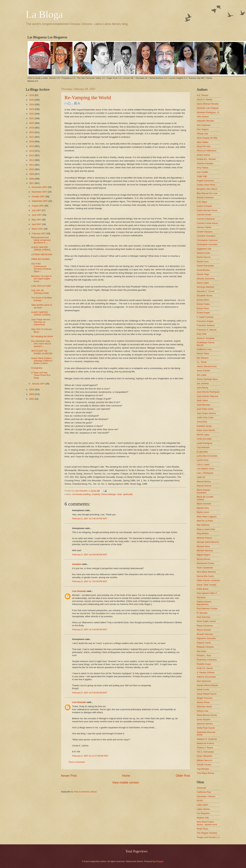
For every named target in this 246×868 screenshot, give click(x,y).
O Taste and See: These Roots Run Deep (41, 375)
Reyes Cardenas (205, 626)
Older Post (183, 776)
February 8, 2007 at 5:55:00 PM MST (90, 519)
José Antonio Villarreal (207, 396)
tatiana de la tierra (205, 743)
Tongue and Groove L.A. (208, 837)
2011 (32, 165)
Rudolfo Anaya (204, 664)
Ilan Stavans (203, 358)
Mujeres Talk (203, 818)
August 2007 (38, 206)
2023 (32, 109)
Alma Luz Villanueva (206, 151)
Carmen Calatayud (206, 219)
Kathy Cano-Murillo (206, 430)
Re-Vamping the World (88, 97)
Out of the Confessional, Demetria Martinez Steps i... (41, 268)
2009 (32, 174)
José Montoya (203, 405)
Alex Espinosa (204, 125)
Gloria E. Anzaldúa (206, 338)
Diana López (203, 283)
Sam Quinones (204, 681)
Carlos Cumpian (204, 206)
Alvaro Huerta (203, 155)
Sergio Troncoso (205, 698)
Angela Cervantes (205, 181)
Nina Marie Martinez (206, 572)
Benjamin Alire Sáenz (207, 189)
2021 (32, 118)
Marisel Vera (203, 508)
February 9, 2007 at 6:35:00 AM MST (90, 693)
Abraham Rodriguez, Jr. (208, 112)
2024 (32, 104)
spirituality (128, 494)
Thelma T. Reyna (205, 748)
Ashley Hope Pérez (206, 185)
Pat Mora (201, 597)
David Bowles (203, 270)
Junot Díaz (202, 422)
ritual (119, 494)
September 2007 (40, 201)
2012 (32, 160)
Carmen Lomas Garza (207, 223)
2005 (32, 394)
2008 (32, 179)
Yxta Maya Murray (205, 773)
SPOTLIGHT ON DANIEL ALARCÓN (42, 352)
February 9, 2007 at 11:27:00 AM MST (90, 756)
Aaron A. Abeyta (204, 99)
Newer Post (69, 776)
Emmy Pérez (203, 308)
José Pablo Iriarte (205, 409)
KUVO (200, 801)
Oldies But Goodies (40, 259)
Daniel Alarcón (204, 257)
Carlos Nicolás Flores (207, 210)
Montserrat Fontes (205, 563)
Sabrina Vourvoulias (206, 677)
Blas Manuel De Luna (207, 193)
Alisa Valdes (203, 142)
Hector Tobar (203, 353)
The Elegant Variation (207, 833)
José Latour (202, 400)
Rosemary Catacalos (207, 660)
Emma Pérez (203, 300)
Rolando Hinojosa (205, 647)
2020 (32, 123)
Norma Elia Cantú (205, 576)
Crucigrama (37, 368)
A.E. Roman (203, 95)
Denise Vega (203, 274)
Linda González (204, 439)
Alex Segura (203, 129)
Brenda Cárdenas (205, 197)
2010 (32, 169)
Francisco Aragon (205, 321)
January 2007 (39, 384)
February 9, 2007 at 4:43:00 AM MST (90, 629)
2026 (32, 95)
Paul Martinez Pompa (207, 609)
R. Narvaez (202, 613)
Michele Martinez (205, 551)
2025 (32, 100)
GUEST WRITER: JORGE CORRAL (41, 249)
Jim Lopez (202, 375)
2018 (32, 132)
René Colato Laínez (206, 621)
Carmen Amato (204, 215)
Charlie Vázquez (205, 232)
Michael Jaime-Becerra (208, 542)
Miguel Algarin (204, 555)
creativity (96, 494)
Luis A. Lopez (203, 464)
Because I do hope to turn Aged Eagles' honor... (41, 279)
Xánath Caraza (204, 765)
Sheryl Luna (203, 711)
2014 (32, 151)
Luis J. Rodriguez (205, 473)
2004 (32, 399)
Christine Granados (206, 236)
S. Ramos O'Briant (206, 673)
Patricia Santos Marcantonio (204, 603)
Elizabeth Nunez (205, 296)
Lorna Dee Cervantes (207, 456)
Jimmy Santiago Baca (207, 379)
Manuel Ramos (204, 486)
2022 (32, 114)
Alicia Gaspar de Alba (207, 138)
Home (126, 776)
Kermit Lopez (203, 435)
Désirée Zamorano (206, 279)
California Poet (204, 792)
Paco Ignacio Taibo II (207, 593)
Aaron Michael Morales (208, 104)
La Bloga (44, 14)
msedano (77, 564)
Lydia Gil (201, 477)
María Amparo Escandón (204, 491)
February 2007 (39, 234)
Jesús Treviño (203, 371)
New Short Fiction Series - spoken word (207, 823)
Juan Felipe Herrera (206, 413)
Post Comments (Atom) (85, 792)
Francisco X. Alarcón (207, 330)
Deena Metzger (109, 494)
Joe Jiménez (203, 383)
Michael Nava (203, 546)
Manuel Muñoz (204, 482)
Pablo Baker (203, 589)
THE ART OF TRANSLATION (40, 292)
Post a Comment (77, 762)
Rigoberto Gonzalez (206, 638)
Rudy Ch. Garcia (205, 668)
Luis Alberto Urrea (205, 469)
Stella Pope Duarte (206, 728)
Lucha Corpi (203, 460)
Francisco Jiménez (206, 325)
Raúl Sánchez (203, 617)
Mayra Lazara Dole (206, 529)
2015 (32, 146)
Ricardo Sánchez (205, 634)
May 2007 (37, 220)
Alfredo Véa (202, 134)
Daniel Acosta (203, 253)
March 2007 (38, 229)
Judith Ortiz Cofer (205, 417)
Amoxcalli (201, 788)
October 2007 (39, 196)
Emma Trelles (203, 304)
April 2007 (37, 224)
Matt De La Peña (205, 521)
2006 (32, 390)
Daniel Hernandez (205, 266)
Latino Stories (203, 809)
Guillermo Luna (204, 349)
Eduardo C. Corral (205, 291)
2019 (32, 128)
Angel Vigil (202, 176)
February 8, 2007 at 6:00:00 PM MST (90, 555)
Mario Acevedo (204, 504)
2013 (32, 155)
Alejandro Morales (205, 121)
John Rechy (202, 388)
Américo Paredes (205, 163)
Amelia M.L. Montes (206, 159)
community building (81, 494)
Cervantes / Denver (206, 796)
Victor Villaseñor (205, 756)
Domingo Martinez (205, 287)
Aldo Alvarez (203, 117)
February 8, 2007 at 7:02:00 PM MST (90, 581)
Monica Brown (204, 559)
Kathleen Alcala (204, 426)
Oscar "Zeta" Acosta (206, 585)
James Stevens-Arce (207, 366)
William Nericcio (204, 760)
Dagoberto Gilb (204, 249)
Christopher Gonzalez (207, 244)
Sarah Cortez (203, 689)
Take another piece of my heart (41, 306)
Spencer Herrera (205, 724)
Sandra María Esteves (207, 685)
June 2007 (37, 215)
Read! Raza (202, 829)
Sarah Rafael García (207, 694)
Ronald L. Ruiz (204, 655)
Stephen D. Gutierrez (207, 739)
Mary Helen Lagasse (207, 517)
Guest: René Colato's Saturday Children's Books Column (42, 361)
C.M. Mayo (202, 202)
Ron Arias (201, 651)
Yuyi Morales (203, 769)
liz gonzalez (202, 452)
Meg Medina (203, 533)
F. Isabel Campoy (205, 317)
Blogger (160, 861)
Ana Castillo (203, 172)
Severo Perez (203, 702)
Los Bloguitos (203, 813)
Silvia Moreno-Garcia (207, 715)
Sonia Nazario (204, 719)
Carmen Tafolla (204, 227)
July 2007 (37, 210)
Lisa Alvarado (82, 491)
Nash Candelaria (205, 568)
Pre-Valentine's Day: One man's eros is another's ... (41, 344)
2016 (32, 142)
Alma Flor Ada (204, 146)
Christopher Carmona (207, 240)
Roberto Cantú (204, 643)
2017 (32, 137)
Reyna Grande (204, 630)
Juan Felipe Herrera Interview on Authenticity (41, 322)
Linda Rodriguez (205, 443)
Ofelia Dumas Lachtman (208, 580)
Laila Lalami (203, 805)
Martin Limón (203, 512)
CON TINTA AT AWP (41, 286)
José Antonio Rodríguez (208, 392)
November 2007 (40, 192)
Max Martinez (203, 525)
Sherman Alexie (204, 707)
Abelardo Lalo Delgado (208, 108)
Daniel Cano (203, 261)
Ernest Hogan (203, 313)
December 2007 (40, 187)
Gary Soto (202, 334)
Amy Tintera (203, 168)
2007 (32, 183)
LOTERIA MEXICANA (42, 254)
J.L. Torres (202, 362)
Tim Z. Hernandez (205, 752)
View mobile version (126, 783)
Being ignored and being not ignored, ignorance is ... (41, 240)
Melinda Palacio (204, 538)
